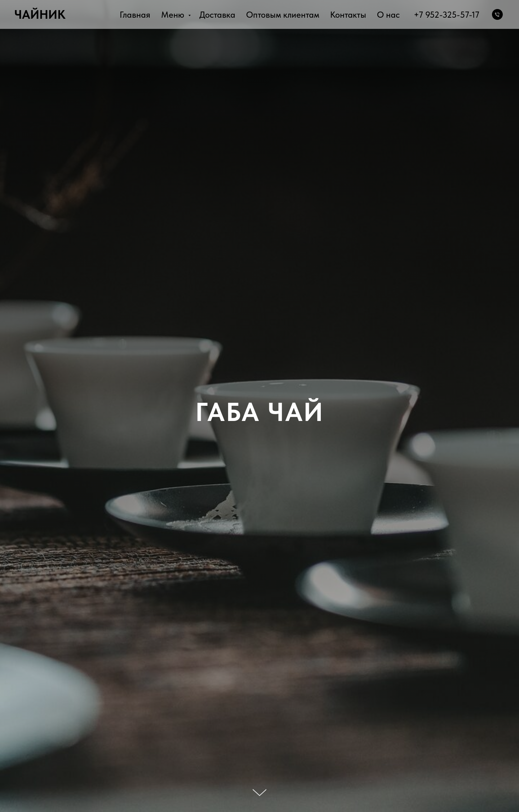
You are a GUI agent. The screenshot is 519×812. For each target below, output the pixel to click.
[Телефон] (497, 14)
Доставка (217, 15)
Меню (174, 15)
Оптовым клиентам (283, 15)
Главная (135, 15)
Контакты (348, 15)
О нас (388, 15)
